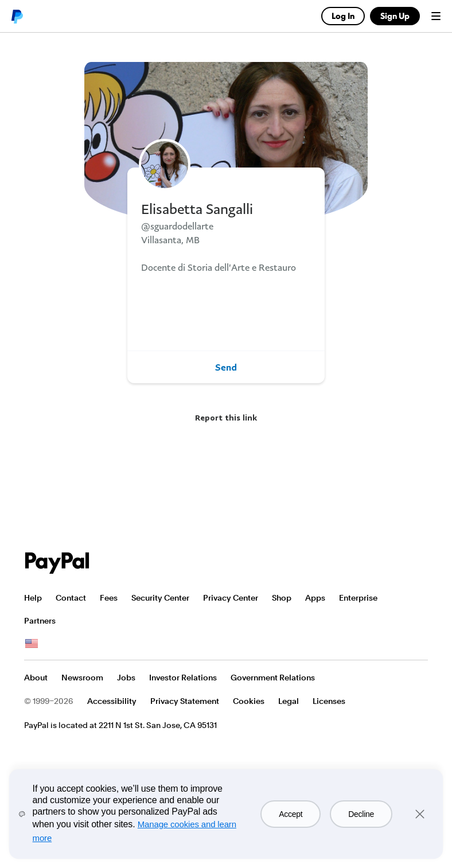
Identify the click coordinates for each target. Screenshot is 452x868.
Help (33, 598)
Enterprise (358, 598)
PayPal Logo (57, 563)
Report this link (226, 417)
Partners (40, 621)
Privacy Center (231, 598)
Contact (71, 598)
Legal (289, 701)
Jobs (126, 678)
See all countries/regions (32, 644)
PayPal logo (17, 16)
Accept (291, 814)
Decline (361, 814)
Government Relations (273, 678)
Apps (315, 598)
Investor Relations (183, 678)
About (36, 678)
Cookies (249, 701)
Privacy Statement (185, 701)
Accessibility (112, 701)
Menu (436, 16)
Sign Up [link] (395, 16)
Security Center (160, 598)
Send (226, 367)
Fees (109, 598)
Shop (282, 598)
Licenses (329, 701)
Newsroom (82, 678)
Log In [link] (343, 16)
